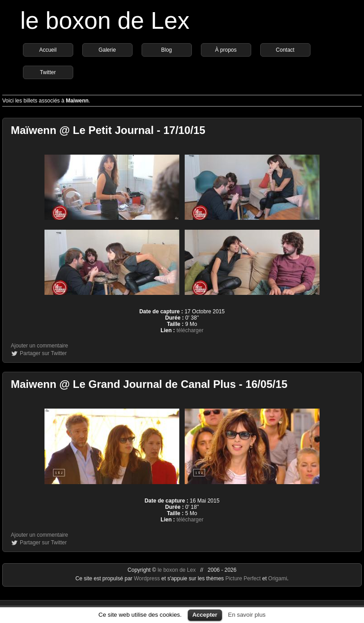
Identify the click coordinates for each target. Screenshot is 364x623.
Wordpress (148, 578)
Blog (166, 50)
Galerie (107, 50)
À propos (226, 50)
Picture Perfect (243, 578)
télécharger (190, 330)
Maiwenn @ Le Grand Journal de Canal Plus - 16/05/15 (149, 384)
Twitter (48, 72)
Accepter (205, 615)
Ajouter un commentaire (39, 346)
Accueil (48, 50)
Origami (278, 578)
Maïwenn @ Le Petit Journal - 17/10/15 (108, 130)
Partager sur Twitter (43, 353)
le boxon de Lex (105, 20)
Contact (285, 50)
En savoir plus (247, 615)
